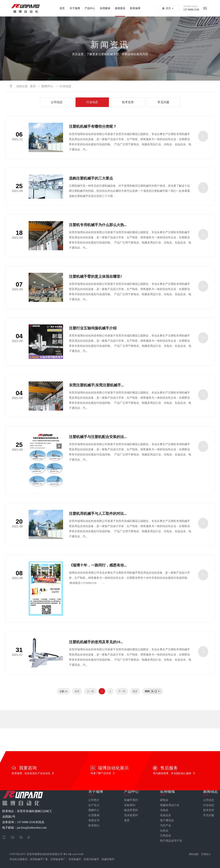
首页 (33, 86)
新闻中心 (47, 86)
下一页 (122, 691)
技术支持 (128, 102)
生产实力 (94, 805)
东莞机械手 (75, 859)
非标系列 (130, 805)
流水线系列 (131, 815)
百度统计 (206, 854)
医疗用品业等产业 (171, 841)
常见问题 (163, 102)
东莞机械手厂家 (39, 859)
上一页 (90, 691)
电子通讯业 (167, 820)
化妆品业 (166, 815)
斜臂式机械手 (91, 859)
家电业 (164, 800)
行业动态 (65, 86)
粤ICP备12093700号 (73, 854)
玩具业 (164, 831)
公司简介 (94, 800)
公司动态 (57, 102)
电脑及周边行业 (170, 805)
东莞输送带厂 (58, 859)
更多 (127, 820)
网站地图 (194, 854)
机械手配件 (108, 859)
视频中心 (94, 810)
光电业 (164, 810)
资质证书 (94, 820)
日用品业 (166, 836)
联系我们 (94, 826)
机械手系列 (131, 800)
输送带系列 (131, 810)
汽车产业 (166, 826)
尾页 (135, 691)
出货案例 (94, 815)
